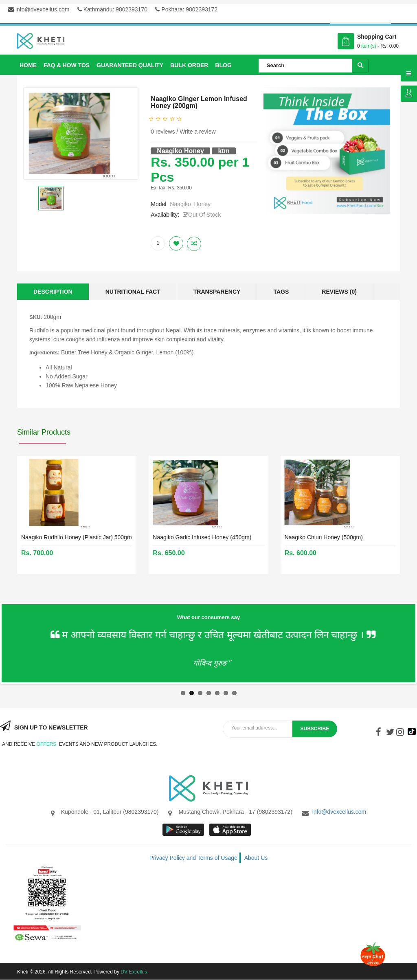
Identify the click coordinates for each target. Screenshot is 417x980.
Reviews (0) (339, 292)
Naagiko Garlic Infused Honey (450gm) (202, 537)
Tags (281, 292)
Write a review (198, 132)
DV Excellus (134, 972)
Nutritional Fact (133, 292)
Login (409, 94)
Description (53, 292)
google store (184, 830)
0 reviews (163, 132)
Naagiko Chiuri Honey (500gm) (324, 537)
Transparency (217, 292)
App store (231, 830)
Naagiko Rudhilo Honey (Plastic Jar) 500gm (77, 537)
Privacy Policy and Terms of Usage (193, 858)
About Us (256, 858)
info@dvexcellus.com (39, 9)
